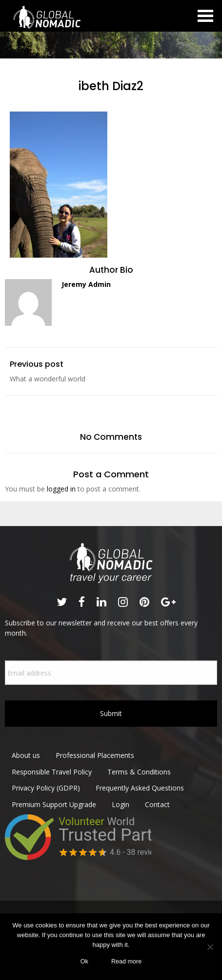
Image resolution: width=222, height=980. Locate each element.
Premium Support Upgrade (54, 804)
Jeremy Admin (86, 284)
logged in (61, 489)
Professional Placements (95, 755)
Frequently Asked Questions (140, 788)
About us (26, 755)
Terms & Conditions (139, 772)
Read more (126, 961)
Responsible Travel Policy (52, 772)
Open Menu (205, 16)
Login (121, 804)
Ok (84, 961)
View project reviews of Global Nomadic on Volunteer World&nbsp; (78, 849)
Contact (157, 804)
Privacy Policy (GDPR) (46, 788)
